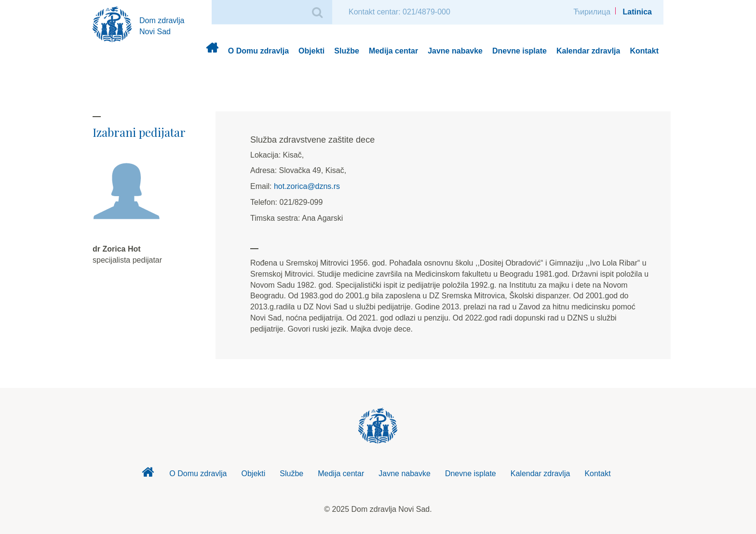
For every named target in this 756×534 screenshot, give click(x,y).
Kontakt (644, 51)
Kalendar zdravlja (588, 51)
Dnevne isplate (520, 51)
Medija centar (393, 51)
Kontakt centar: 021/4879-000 (399, 12)
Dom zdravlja (212, 51)
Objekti (311, 51)
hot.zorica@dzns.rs (307, 186)
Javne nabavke (455, 51)
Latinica (637, 12)
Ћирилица (592, 12)
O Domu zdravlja (258, 51)
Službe (347, 51)
